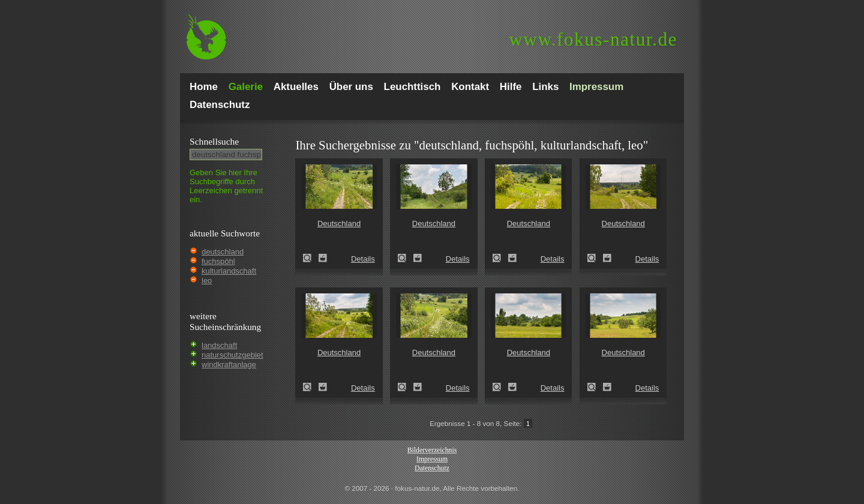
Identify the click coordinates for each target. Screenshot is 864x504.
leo (207, 280)
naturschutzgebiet (232, 355)
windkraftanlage (229, 364)
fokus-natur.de (593, 39)
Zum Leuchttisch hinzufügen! (323, 258)
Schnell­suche (214, 141)
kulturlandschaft (229, 271)
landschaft (219, 345)
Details (363, 259)
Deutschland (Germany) (311, 258)
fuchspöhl (218, 261)
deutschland (223, 252)
